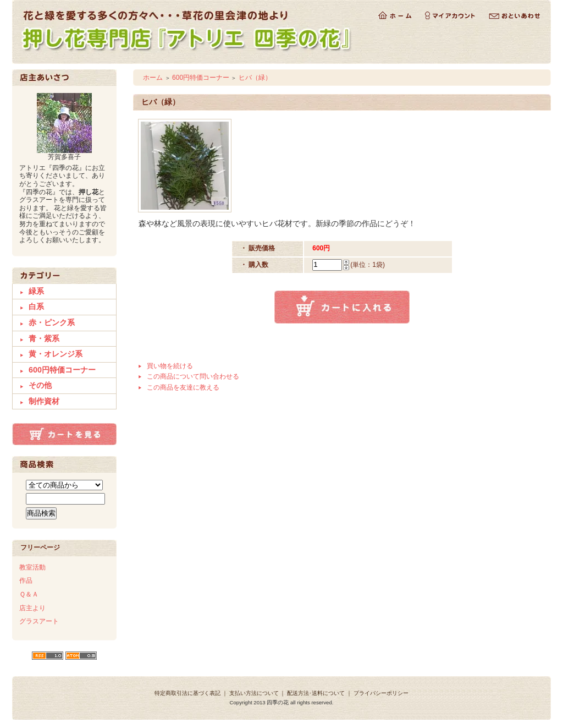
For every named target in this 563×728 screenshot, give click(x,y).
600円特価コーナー (62, 370)
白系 (36, 306)
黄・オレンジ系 (56, 354)
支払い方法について (254, 693)
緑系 (36, 291)
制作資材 (44, 401)
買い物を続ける (170, 366)
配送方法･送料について (316, 693)
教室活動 (32, 567)
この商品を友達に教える (183, 387)
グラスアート (39, 621)
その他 (40, 385)
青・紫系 (44, 338)
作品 (26, 581)
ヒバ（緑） (255, 78)
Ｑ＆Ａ (29, 594)
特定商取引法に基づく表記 (187, 693)
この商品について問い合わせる (193, 376)
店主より (32, 608)
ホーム (153, 78)
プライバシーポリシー (381, 693)
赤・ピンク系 (52, 322)
